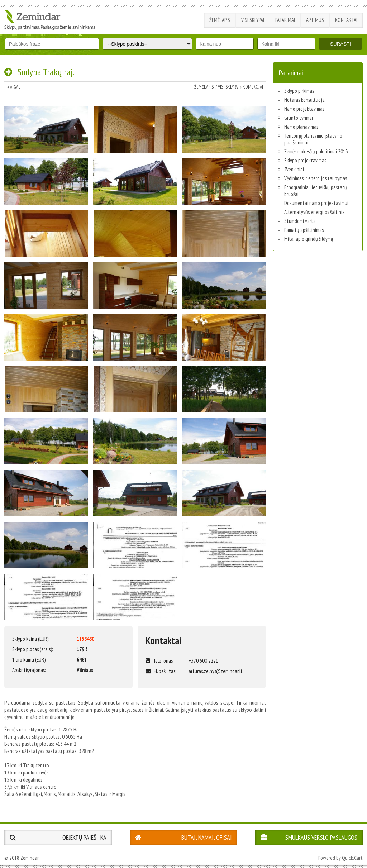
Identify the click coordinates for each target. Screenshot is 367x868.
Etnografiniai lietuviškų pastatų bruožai (316, 191)
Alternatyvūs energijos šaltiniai (315, 212)
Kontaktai (346, 20)
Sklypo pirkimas (299, 91)
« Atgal (14, 87)
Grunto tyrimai (299, 118)
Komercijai (253, 87)
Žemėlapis (220, 20)
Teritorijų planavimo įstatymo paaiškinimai (313, 139)
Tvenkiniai (294, 169)
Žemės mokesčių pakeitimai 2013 (316, 151)
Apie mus (315, 20)
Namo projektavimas (304, 109)
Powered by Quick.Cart (340, 858)
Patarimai (285, 20)
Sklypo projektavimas (305, 160)
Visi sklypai (253, 20)
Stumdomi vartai (301, 221)
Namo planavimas (301, 127)
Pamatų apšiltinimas (304, 230)
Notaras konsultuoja (304, 100)
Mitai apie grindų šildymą (309, 239)
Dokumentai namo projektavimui (316, 203)
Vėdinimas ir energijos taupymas (316, 178)
